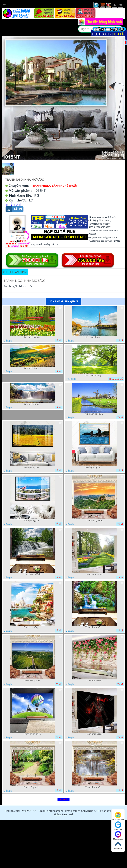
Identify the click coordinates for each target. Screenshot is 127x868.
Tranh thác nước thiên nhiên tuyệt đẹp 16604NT (94, 627)
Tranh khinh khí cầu (33, 734)
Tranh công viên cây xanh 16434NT (33, 787)
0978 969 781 (118, 816)
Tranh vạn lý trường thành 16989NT (94, 521)
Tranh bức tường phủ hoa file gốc (94, 681)
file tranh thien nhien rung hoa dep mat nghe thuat (33, 337)
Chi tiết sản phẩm (15, 272)
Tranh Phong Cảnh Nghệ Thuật (54, 186)
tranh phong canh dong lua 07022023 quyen (33, 467)
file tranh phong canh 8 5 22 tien (33, 404)
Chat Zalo (118, 826)
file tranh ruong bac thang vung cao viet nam (33, 368)
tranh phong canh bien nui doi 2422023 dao (94, 467)
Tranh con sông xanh (33, 627)
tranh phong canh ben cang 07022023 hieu (33, 521)
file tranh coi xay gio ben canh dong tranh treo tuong (94, 414)
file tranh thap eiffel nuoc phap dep (94, 337)
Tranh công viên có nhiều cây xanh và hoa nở (94, 574)
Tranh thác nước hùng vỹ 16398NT (94, 787)
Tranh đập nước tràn (33, 574)
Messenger (118, 836)
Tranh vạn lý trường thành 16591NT (33, 681)
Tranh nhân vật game (94, 734)
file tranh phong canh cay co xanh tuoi (94, 376)
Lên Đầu (118, 845)
